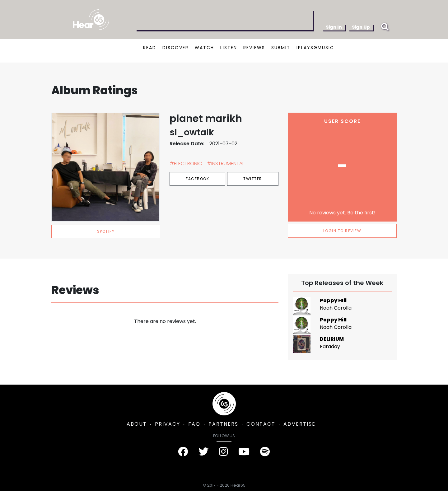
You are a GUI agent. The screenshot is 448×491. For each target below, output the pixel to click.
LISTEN (229, 48)
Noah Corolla (336, 308)
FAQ (194, 424)
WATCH (204, 48)
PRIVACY (168, 424)
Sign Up (361, 27)
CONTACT (261, 424)
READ (150, 48)
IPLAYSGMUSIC (315, 48)
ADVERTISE (299, 424)
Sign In (334, 27)
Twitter (253, 179)
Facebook (197, 179)
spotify (106, 231)
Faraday (330, 346)
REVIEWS (254, 48)
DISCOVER (175, 48)
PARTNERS (223, 424)
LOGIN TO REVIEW (342, 231)
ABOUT (137, 424)
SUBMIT (281, 48)
